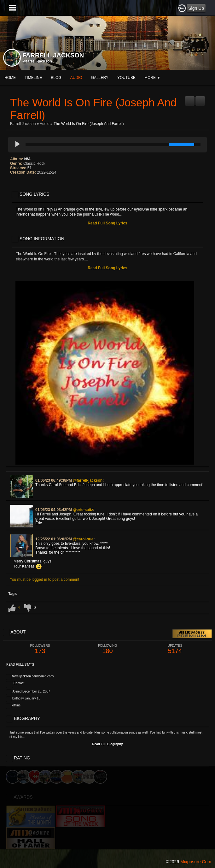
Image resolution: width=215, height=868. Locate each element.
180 (107, 649)
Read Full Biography (107, 744)
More (152, 78)
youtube (126, 78)
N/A (28, 159)
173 (40, 649)
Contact (19, 683)
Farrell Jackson (23, 124)
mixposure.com (196, 862)
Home (10, 78)
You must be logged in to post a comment (44, 580)
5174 (175, 649)
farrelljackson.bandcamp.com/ (33, 676)
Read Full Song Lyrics (107, 223)
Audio (45, 124)
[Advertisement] (107, 811)
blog (56, 78)
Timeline (33, 78)
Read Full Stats (20, 665)
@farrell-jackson (37, 61)
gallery (100, 78)
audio (76, 78)
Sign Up (196, 8)
